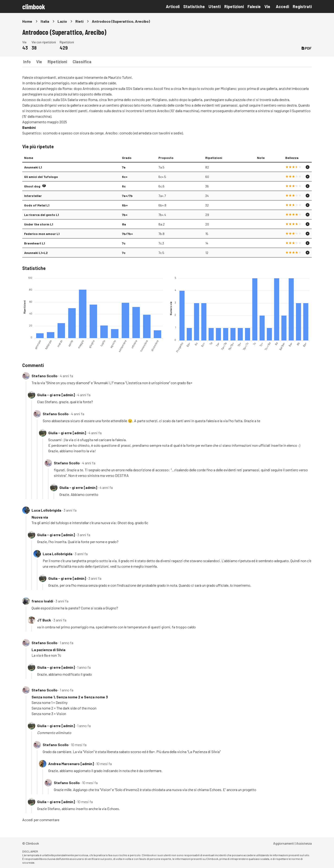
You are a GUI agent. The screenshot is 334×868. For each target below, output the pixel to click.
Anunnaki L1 (33, 167)
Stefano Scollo (45, 376)
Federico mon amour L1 (42, 234)
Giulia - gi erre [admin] (56, 395)
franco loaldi (42, 601)
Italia (45, 21)
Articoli (173, 6)
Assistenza (304, 843)
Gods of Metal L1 (37, 205)
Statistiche (194, 6)
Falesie (254, 6)
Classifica (82, 62)
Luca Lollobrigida (46, 510)
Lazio (62, 21)
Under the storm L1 (39, 224)
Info (27, 62)
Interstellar (33, 196)
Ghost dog (32, 186)
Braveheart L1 (35, 243)
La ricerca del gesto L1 (42, 215)
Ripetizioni (234, 6)
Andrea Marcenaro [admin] (71, 764)
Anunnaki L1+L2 (36, 253)
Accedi (282, 6)
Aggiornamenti (284, 843)
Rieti (79, 21)
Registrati (302, 6)
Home (27, 21)
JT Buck (44, 620)
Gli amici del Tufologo (41, 177)
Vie (267, 6)
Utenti (215, 6)
